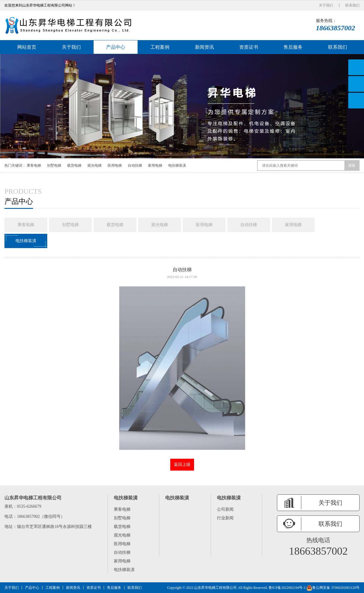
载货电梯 (74, 165)
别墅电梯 (54, 165)
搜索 (352, 165)
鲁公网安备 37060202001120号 (333, 588)
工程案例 (160, 47)
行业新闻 (225, 518)
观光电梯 (94, 165)
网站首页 (27, 47)
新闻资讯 (204, 47)
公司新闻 (225, 509)
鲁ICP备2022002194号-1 (287, 588)
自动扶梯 (135, 165)
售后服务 (293, 47)
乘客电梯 (34, 165)
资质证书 (249, 47)
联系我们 (352, 5)
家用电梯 (155, 165)
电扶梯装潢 (177, 165)
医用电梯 (115, 165)
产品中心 (116, 47)
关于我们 (326, 5)
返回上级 (182, 465)
